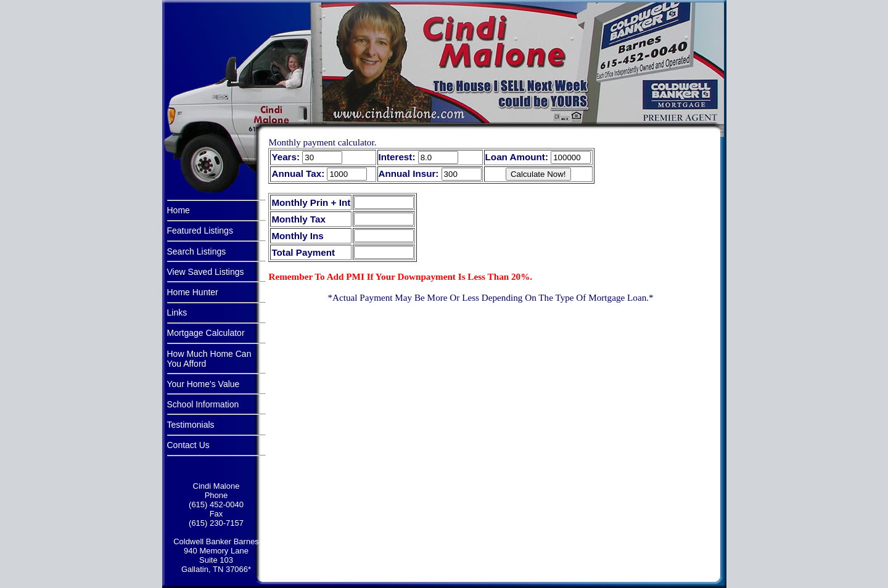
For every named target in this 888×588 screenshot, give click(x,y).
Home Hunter (193, 292)
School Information (203, 404)
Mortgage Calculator (206, 333)
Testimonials (191, 425)
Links (177, 312)
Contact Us (188, 445)
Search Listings (197, 251)
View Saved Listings (206, 272)
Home (179, 210)
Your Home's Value (203, 384)
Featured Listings (200, 231)
